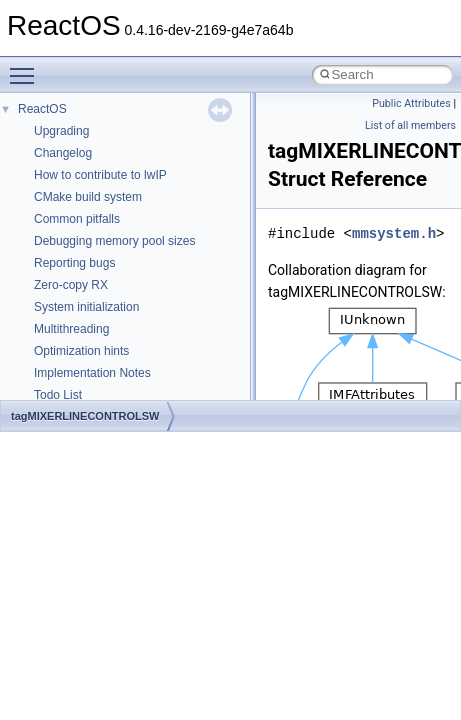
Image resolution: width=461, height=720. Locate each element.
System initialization (86, 307)
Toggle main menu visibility (27, 67)
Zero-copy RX (71, 285)
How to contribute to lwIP (100, 175)
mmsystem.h (394, 233)
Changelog (63, 153)
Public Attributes (411, 103)
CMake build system (88, 197)
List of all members (410, 125)
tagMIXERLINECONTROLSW (85, 416)
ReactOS (42, 109)
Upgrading (61, 131)
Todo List (58, 395)
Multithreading (71, 329)
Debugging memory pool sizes (114, 241)
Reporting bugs (74, 263)
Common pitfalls (77, 219)
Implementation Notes (92, 373)
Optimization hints (81, 351)
